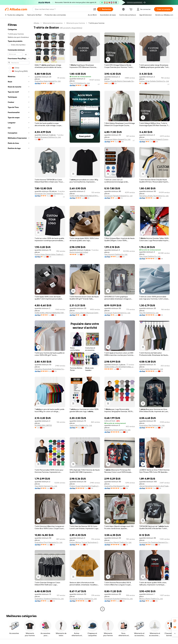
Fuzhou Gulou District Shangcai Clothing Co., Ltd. (85, 313)
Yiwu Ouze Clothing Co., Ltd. (150, 256)
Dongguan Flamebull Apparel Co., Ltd (118, 196)
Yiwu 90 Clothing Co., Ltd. (149, 313)
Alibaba (36, 23)
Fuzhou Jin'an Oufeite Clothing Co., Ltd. (154, 81)
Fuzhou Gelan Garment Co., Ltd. (151, 369)
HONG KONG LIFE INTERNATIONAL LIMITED (120, 367)
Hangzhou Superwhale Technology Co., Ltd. (50, 369)
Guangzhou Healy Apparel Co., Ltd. (48, 81)
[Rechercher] (105, 9)
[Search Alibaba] (63, 9)
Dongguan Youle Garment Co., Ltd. (117, 313)
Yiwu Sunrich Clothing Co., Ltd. (116, 254)
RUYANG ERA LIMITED (43, 425)
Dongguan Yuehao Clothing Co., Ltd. (83, 599)
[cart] (131, 10)
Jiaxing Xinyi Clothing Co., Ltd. (81, 425)
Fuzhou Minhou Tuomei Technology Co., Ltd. (85, 542)
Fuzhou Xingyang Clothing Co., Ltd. (48, 137)
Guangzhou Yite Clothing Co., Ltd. (152, 425)
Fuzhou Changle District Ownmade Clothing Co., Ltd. (120, 81)
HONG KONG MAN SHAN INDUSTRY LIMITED (85, 196)
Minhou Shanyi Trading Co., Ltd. (151, 599)
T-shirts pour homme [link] (96, 23)
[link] (175, 621)
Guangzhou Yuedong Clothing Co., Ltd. (49, 599)
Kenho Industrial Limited (79, 252)
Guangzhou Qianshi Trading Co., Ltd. (118, 542)
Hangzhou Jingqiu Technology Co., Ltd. (154, 196)
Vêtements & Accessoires (53, 23)
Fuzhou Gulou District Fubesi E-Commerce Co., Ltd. (155, 139)
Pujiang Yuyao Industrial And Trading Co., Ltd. (85, 486)
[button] (95, 9)
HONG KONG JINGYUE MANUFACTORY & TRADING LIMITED (50, 313)
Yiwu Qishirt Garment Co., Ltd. (46, 486)
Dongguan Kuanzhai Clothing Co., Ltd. (119, 599)
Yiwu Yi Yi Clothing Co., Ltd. (80, 83)
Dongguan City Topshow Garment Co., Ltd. (50, 194)
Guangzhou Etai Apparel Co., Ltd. (117, 486)
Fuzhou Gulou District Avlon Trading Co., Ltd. (50, 254)
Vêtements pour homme (76, 23)
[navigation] (19, 316)
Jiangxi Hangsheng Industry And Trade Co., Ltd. (155, 486)
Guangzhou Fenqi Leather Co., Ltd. (117, 430)
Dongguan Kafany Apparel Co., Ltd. (117, 139)
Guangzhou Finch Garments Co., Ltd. (49, 542)
